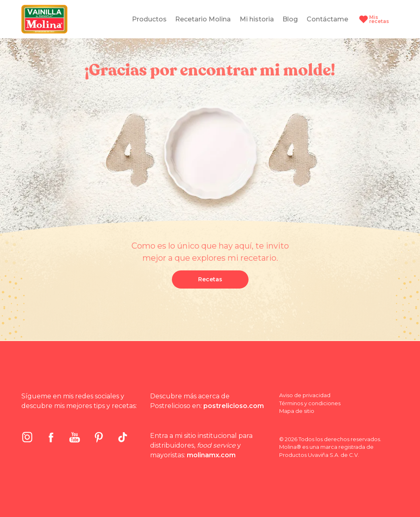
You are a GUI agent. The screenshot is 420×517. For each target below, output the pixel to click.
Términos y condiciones (310, 403)
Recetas (210, 279)
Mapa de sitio (297, 411)
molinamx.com (211, 455)
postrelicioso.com (234, 406)
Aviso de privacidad (305, 395)
